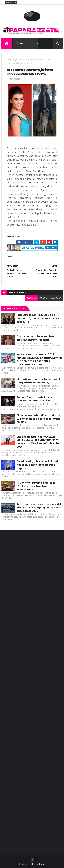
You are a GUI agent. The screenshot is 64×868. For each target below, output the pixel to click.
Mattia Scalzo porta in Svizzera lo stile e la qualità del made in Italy (39, 381)
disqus (43, 298)
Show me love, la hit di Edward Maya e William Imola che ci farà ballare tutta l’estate (39, 419)
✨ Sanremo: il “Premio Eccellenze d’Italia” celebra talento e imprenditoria (36, 486)
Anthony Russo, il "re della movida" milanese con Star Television (37, 399)
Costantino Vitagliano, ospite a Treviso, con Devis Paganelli (35, 338)
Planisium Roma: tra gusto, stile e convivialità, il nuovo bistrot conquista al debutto (39, 318)
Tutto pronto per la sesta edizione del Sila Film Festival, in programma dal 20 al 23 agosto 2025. (39, 507)
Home (10, 60)
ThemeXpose (38, 864)
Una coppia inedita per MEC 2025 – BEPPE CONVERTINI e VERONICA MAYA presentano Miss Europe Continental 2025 (38, 442)
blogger (31, 298)
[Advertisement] (29, 586)
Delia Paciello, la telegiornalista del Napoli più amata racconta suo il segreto (37, 465)
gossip (18, 60)
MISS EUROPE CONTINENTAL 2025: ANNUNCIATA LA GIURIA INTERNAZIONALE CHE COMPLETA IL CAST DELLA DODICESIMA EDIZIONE (40, 360)
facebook (56, 298)
